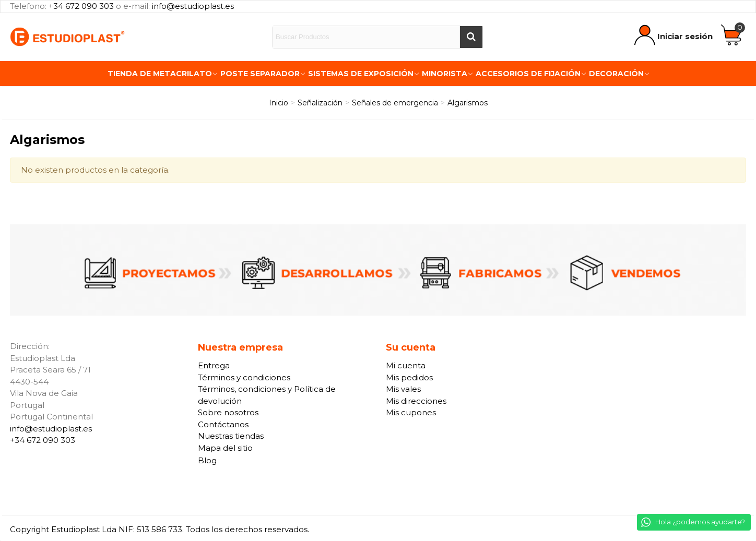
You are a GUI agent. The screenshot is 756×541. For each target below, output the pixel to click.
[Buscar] (471, 37)
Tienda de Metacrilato (160, 74)
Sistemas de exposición (361, 74)
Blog (207, 460)
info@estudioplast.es (193, 6)
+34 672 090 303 (81, 6)
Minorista (445, 74)
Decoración (616, 74)
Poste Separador (260, 74)
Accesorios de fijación (528, 74)
